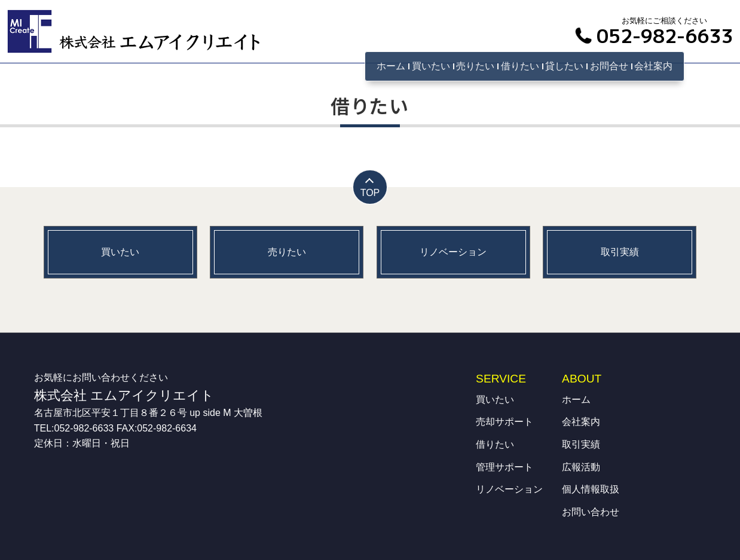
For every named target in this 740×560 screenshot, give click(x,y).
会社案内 (653, 66)
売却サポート (504, 422)
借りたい (520, 66)
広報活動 (581, 467)
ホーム (391, 66)
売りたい (475, 66)
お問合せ (609, 66)
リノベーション (509, 489)
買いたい (431, 66)
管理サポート (504, 467)
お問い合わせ (591, 512)
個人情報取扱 (591, 489)
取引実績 (581, 444)
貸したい (564, 66)
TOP (370, 193)
